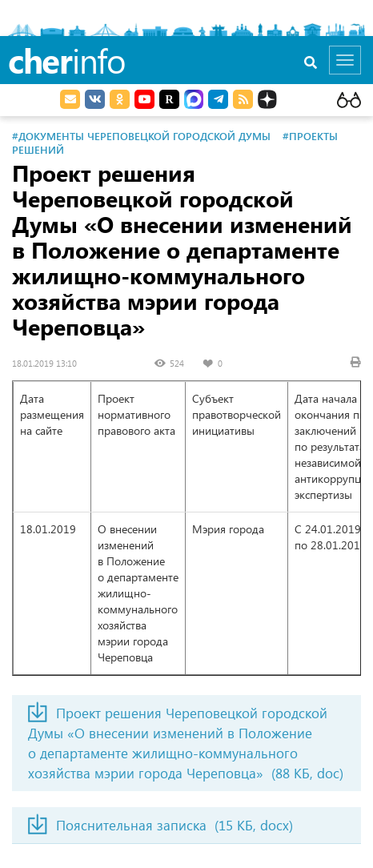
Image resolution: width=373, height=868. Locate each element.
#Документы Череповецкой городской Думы (141, 136)
